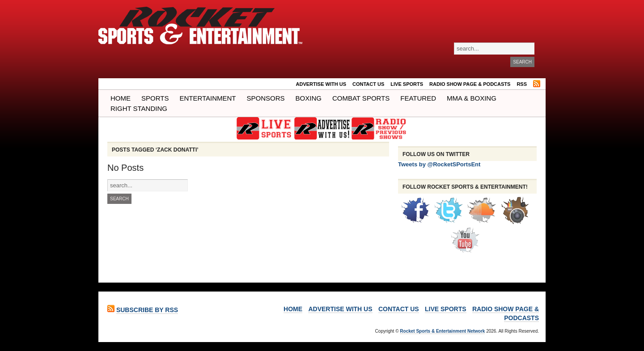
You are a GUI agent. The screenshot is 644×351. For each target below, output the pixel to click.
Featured (418, 98)
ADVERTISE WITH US (321, 84)
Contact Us (368, 84)
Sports (155, 98)
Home (121, 98)
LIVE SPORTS (407, 84)
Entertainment (208, 98)
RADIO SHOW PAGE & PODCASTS (470, 84)
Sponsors (266, 98)
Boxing (309, 98)
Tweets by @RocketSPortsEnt (439, 164)
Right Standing (139, 108)
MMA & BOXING (472, 98)
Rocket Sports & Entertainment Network (442, 331)
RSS (522, 84)
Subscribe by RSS (147, 310)
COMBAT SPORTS (361, 98)
